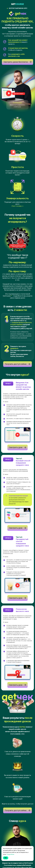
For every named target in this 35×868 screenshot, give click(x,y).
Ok (6, 858)
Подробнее (10, 854)
